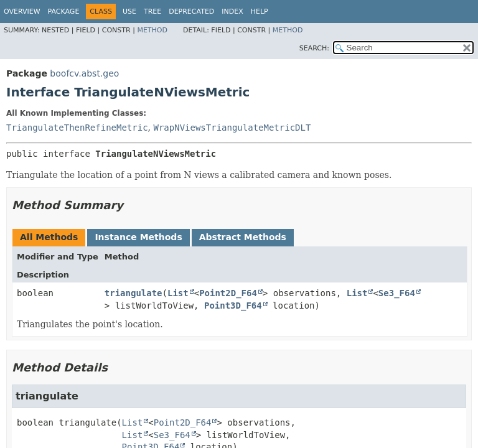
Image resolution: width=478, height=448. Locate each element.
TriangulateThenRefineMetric (77, 128)
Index (232, 12)
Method (152, 30)
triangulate (134, 293)
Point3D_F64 (233, 306)
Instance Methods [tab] (138, 237)
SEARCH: (314, 48)
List (178, 293)
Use (129, 12)
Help (260, 12)
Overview (22, 12)
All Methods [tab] (49, 237)
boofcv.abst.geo (84, 73)
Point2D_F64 (228, 293)
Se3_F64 (397, 293)
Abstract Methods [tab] (243, 237)
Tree (152, 12)
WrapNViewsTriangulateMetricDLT (232, 128)
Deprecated (191, 12)
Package (64, 12)
